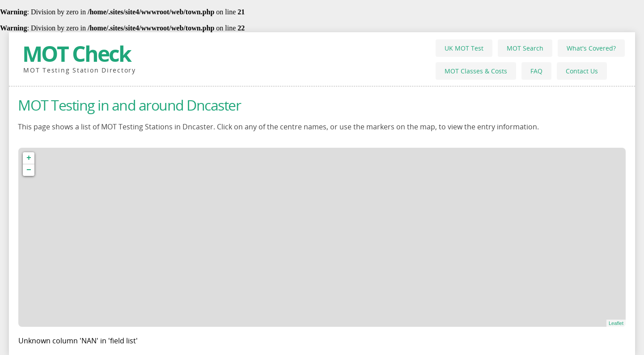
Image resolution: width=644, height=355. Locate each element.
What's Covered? (591, 48)
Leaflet (616, 323)
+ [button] (29, 158)
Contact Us (582, 71)
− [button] (29, 170)
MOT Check (76, 53)
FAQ (536, 71)
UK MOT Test (464, 48)
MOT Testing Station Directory (80, 70)
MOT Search (525, 48)
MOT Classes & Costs (476, 71)
